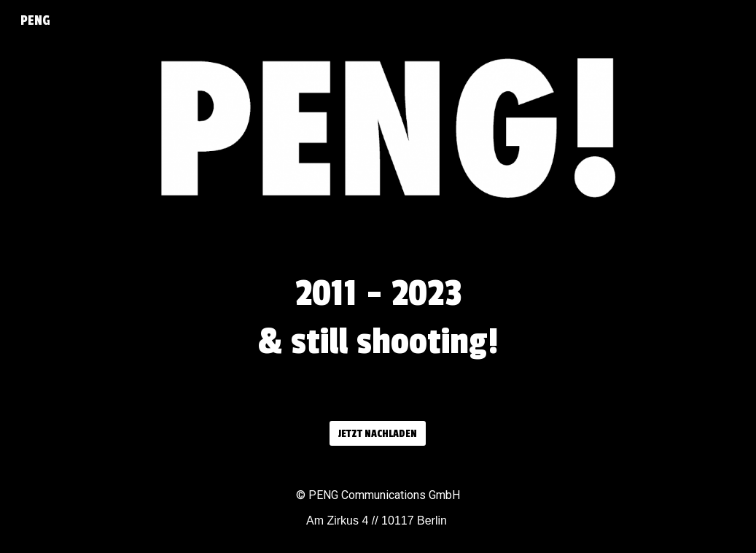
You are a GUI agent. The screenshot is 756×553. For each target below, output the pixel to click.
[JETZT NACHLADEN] (378, 434)
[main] (378, 325)
